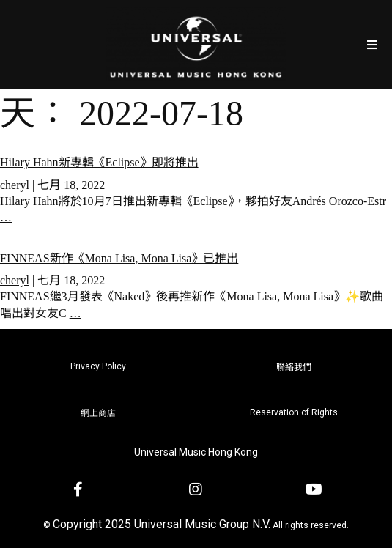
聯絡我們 (294, 367)
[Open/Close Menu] (372, 44)
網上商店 (98, 413)
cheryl (15, 185)
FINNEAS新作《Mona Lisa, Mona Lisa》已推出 (119, 258)
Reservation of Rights (294, 412)
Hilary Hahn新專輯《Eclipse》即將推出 (99, 162)
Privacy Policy (98, 366)
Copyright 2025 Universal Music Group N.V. (162, 524)
